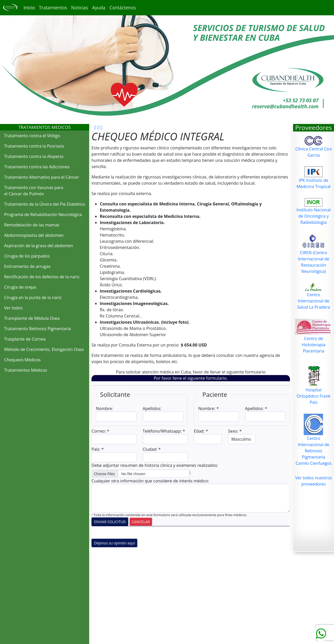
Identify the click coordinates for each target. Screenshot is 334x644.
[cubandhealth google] (98, 127)
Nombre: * (208, 408)
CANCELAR (141, 522)
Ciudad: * (152, 449)
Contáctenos (123, 8)
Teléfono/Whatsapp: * (164, 431)
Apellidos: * (256, 408)
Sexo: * (235, 431)
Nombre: (104, 408)
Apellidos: (152, 408)
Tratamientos (53, 8)
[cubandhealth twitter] (101, 127)
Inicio (29, 8)
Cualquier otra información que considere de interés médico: (150, 481)
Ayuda (99, 8)
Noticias (80, 8)
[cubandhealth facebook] (95, 127)
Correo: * (100, 431)
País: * (98, 449)
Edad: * (201, 431)
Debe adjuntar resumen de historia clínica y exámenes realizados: (155, 465)
